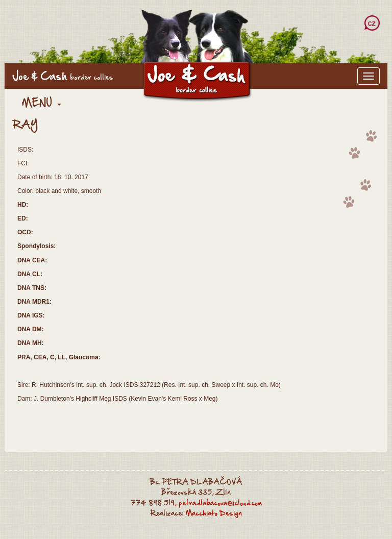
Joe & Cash (63, 76)
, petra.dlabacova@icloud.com (218, 503)
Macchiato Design (214, 513)
